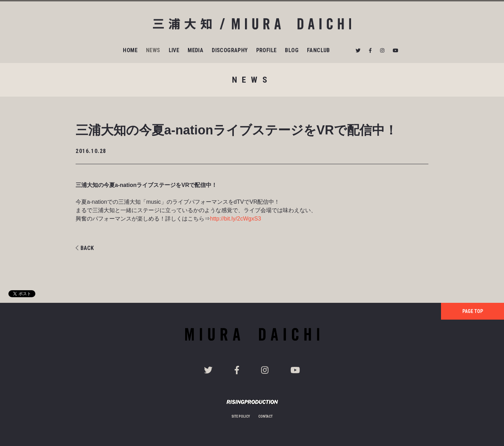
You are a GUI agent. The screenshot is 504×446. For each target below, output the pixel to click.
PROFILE (267, 50)
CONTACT (265, 416)
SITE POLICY (241, 416)
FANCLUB (318, 50)
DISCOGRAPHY (230, 50)
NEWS (153, 50)
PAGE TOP (473, 311)
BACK (85, 248)
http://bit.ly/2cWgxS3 (236, 219)
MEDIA (195, 50)
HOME (130, 50)
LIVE (174, 50)
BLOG (292, 50)
